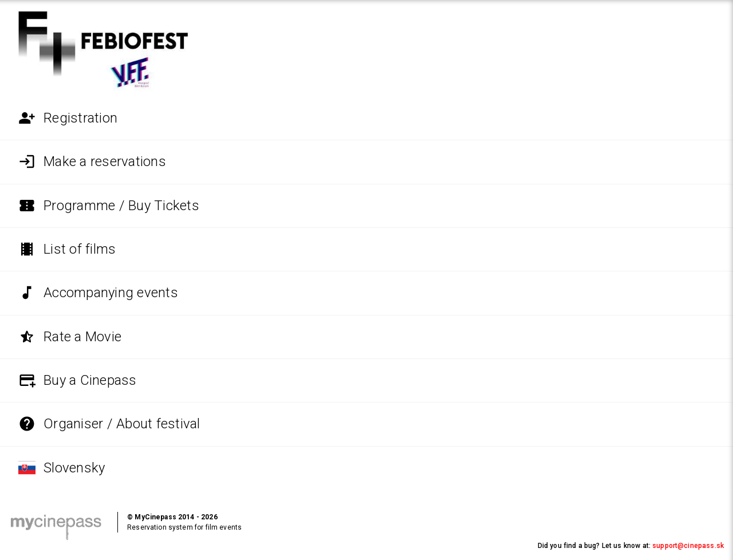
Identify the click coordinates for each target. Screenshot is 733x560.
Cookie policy (327, 546)
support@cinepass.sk (688, 546)
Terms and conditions (45, 546)
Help (293, 546)
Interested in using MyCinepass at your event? (628, 522)
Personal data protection (125, 546)
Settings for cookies (385, 546)
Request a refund (254, 546)
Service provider (195, 546)
